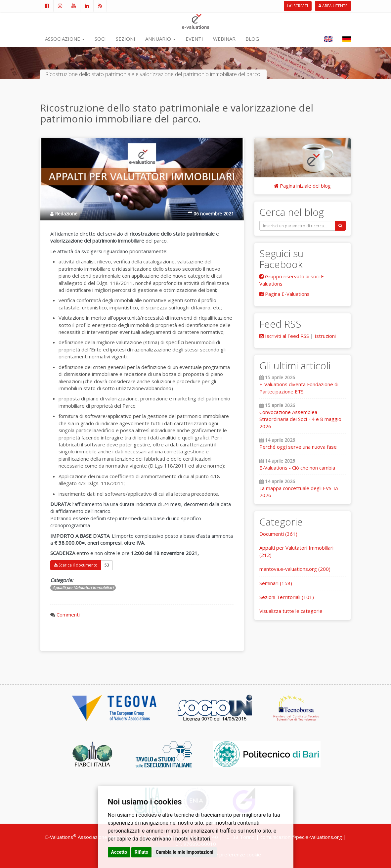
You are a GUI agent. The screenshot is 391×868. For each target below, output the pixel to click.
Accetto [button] (119, 852)
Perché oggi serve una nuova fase (298, 447)
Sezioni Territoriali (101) (287, 597)
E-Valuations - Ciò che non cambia (297, 468)
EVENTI (194, 39)
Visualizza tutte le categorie (291, 611)
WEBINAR (224, 39)
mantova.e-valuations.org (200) (295, 569)
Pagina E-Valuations (284, 294)
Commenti (68, 615)
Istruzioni (325, 336)
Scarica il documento (76, 565)
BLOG (252, 39)
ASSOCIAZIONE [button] (65, 39)
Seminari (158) (276, 583)
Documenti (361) (278, 534)
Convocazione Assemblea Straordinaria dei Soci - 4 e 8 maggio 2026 (300, 419)
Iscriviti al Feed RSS (284, 336)
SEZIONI (126, 39)
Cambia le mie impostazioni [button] (185, 852)
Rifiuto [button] (142, 852)
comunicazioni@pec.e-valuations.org (301, 837)
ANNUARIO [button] (160, 39)
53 (107, 565)
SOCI (100, 39)
